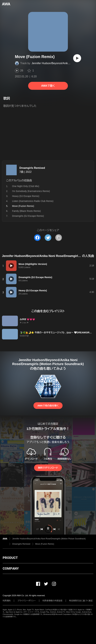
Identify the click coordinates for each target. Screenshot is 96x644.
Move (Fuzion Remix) (45, 544)
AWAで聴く (48, 86)
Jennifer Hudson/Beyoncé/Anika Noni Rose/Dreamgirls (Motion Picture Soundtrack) (49, 539)
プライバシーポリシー (27, 601)
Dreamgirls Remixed (32, 168)
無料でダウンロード (48, 468)
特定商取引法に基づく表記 (81, 601)
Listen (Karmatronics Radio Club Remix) (33, 201)
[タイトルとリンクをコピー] (59, 238)
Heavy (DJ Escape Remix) (26, 196)
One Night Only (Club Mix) (26, 186)
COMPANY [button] (11, 568)
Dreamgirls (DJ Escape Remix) (28, 216)
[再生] (77, 58)
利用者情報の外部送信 (52, 601)
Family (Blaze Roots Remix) (26, 211)
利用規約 (7, 601)
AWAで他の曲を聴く (48, 406)
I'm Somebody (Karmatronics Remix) (31, 191)
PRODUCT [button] (10, 558)
